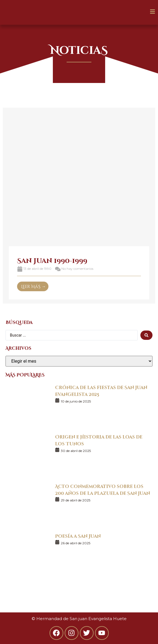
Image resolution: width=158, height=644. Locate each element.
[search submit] (146, 335)
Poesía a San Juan (78, 536)
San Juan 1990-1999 (52, 260)
